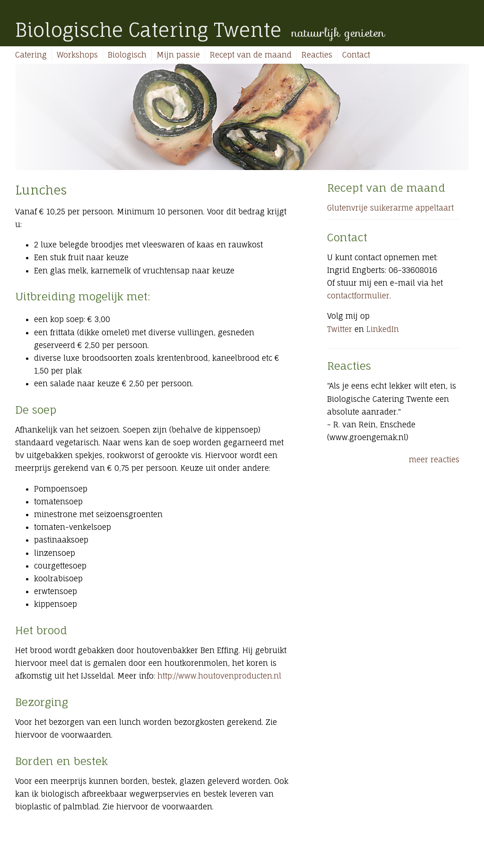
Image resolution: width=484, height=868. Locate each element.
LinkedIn (383, 329)
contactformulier (358, 296)
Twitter (340, 329)
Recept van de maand (251, 55)
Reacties (317, 55)
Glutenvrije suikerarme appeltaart (390, 208)
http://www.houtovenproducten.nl (219, 676)
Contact (356, 55)
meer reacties (434, 460)
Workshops (77, 55)
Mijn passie (178, 55)
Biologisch (127, 55)
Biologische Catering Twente (148, 30)
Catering (31, 55)
